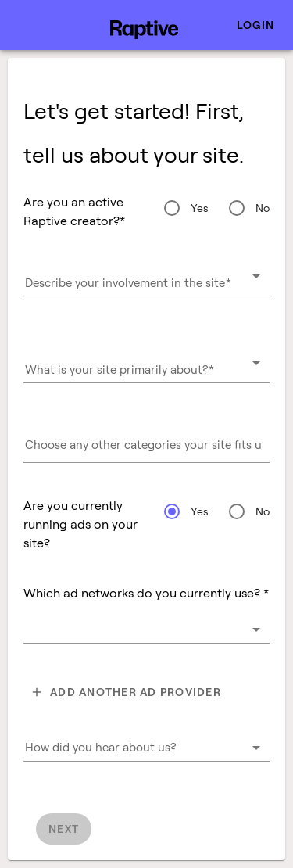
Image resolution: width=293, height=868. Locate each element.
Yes (200, 208)
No (263, 208)
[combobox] (146, 282)
